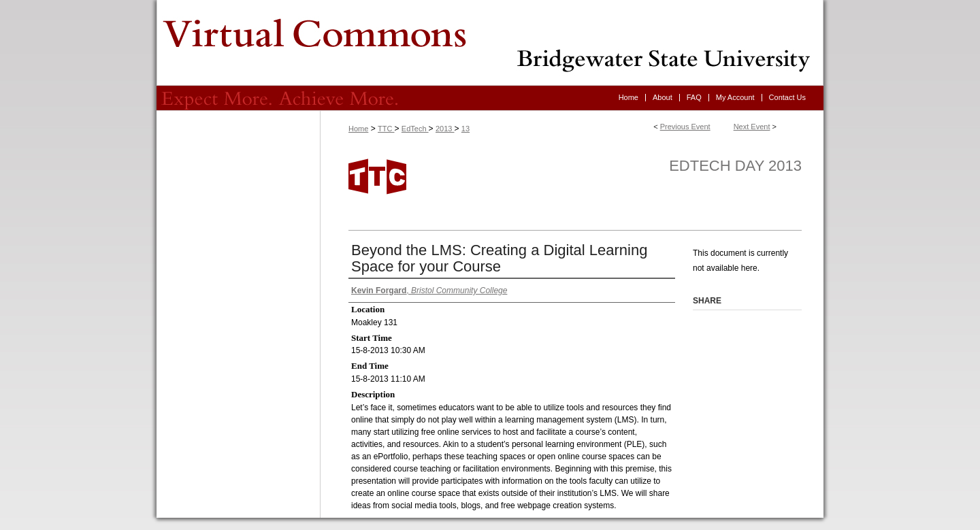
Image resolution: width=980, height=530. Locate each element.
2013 (445, 129)
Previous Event (685, 127)
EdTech (415, 129)
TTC (386, 129)
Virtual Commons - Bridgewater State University (490, 43)
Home (358, 129)
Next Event (752, 127)
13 (465, 129)
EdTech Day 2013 (735, 166)
